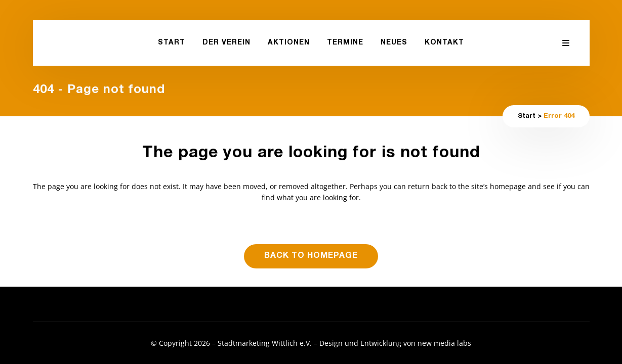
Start (527, 117)
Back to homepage (311, 256)
